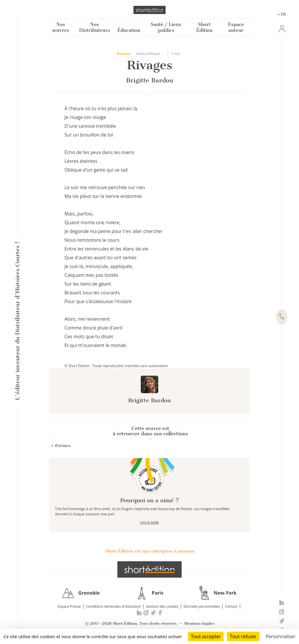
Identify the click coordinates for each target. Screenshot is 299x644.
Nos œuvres (61, 27)
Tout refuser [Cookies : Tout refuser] (243, 636)
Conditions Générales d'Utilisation (113, 606)
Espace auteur (236, 27)
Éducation (129, 30)
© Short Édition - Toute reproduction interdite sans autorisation (116, 366)
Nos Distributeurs (95, 27)
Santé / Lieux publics (166, 27)
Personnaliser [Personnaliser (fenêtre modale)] (281, 636)
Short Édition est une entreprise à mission (149, 551)
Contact (231, 606)
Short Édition (204, 27)
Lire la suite (149, 522)
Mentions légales (199, 623)
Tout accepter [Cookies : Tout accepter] (206, 636)
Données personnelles (202, 606)
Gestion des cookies (162, 606)
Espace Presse (69, 606)
